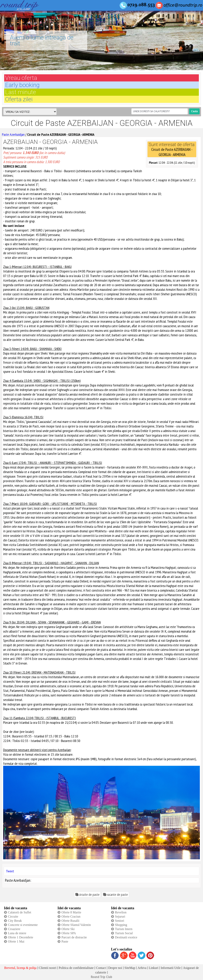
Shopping (121, 925)
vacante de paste (117, 894)
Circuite (13, 916)
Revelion (121, 912)
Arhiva (142, 968)
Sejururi (120, 916)
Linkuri (153, 968)
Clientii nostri (48, 968)
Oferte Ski (68, 929)
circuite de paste (89, 894)
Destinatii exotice (126, 937)
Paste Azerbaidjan (13, 134)
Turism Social (124, 933)
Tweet (10, 871)
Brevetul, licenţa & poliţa (20, 968)
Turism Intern (124, 929)
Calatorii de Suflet (20, 912)
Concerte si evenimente (23, 925)
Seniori (120, 921)
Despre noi (115, 968)
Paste (65, 941)
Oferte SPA (69, 933)
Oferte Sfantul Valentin (76, 925)
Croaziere (14, 929)
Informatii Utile (171, 968)
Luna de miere (17, 933)
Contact (101, 968)
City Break (15, 921)
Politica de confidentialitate (76, 968)
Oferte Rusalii (70, 921)
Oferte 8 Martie (71, 912)
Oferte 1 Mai (16, 941)
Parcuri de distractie (74, 937)
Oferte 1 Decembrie (21, 937)
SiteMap (130, 968)
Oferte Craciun (71, 916)
